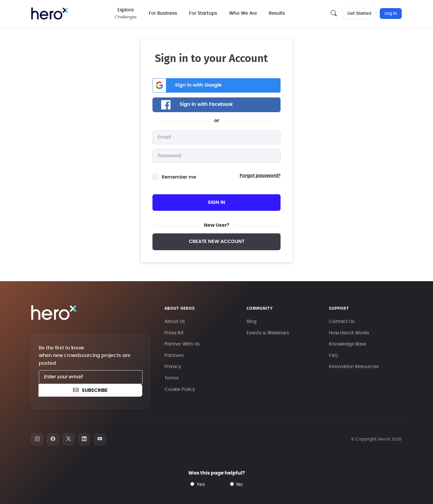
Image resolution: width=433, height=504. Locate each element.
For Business (163, 13)
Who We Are (243, 13)
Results (277, 13)
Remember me (179, 177)
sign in (216, 202)
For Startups (203, 13)
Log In (391, 14)
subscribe (90, 390)
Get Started (359, 14)
